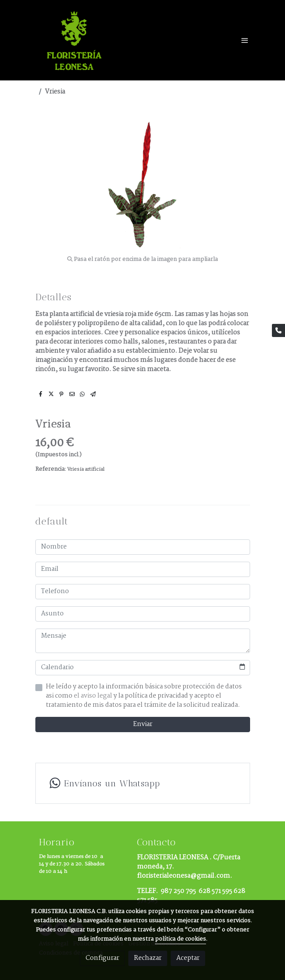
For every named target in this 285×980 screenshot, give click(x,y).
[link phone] (278, 330)
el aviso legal (94, 696)
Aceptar (188, 958)
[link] (76, 40)
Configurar (102, 958)
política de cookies (180, 939)
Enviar (143, 724)
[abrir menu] (245, 40)
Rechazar (148, 958)
